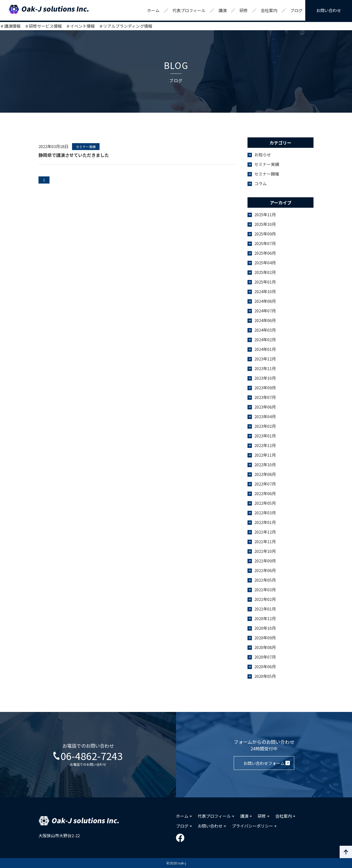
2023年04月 (265, 416)
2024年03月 (265, 330)
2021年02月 (265, 599)
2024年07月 (265, 311)
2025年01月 (265, 282)
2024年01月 (265, 349)
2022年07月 (265, 484)
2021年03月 (265, 590)
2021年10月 (265, 551)
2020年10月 (265, 628)
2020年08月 (265, 647)
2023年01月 (265, 436)
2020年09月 (265, 638)
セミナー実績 (267, 164)
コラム (261, 183)
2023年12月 (265, 359)
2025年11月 (265, 214)
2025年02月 (265, 272)
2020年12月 (265, 618)
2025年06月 (265, 253)
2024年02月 (265, 339)
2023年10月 (265, 378)
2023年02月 (265, 426)
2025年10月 (265, 224)
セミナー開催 (267, 174)
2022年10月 (265, 464)
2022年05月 (265, 503)
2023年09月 (265, 388)
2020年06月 (265, 666)
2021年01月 (265, 609)
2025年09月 (265, 234)
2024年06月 (265, 320)
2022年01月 (265, 522)
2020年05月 (265, 676)
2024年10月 (265, 291)
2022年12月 (265, 445)
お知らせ (263, 155)
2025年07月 (265, 243)
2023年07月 (265, 397)
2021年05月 (265, 580)
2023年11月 (265, 368)
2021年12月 (265, 532)
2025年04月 (265, 263)
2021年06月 (265, 570)
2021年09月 (265, 561)
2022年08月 (265, 474)
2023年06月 (265, 407)
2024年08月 (265, 301)
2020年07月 (265, 657)
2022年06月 (265, 493)
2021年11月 (265, 541)
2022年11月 (265, 455)
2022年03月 (265, 513)
